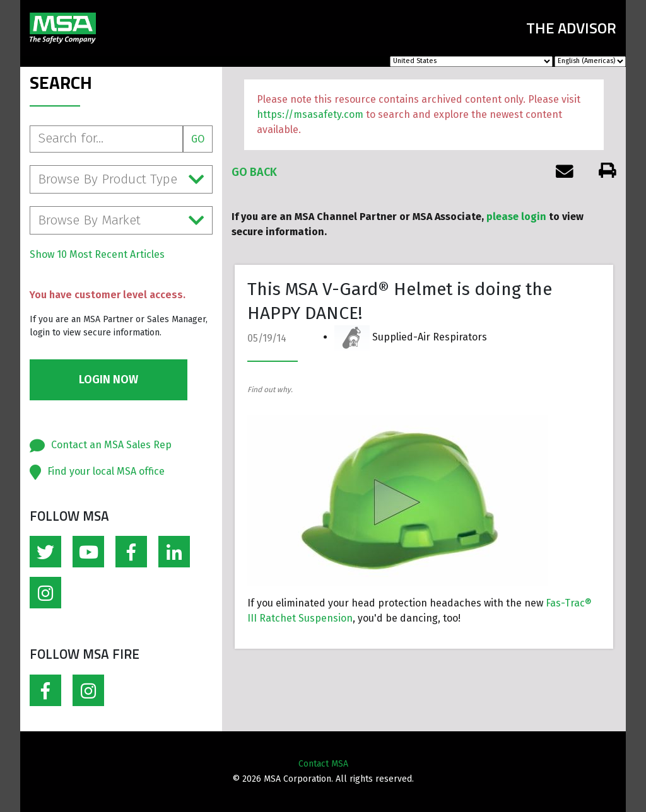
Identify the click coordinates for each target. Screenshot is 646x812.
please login (516, 217)
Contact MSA (323, 764)
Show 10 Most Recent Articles (97, 254)
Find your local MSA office (106, 471)
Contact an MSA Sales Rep (111, 445)
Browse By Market (121, 220)
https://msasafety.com (310, 114)
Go (198, 139)
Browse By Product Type (121, 179)
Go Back (254, 172)
